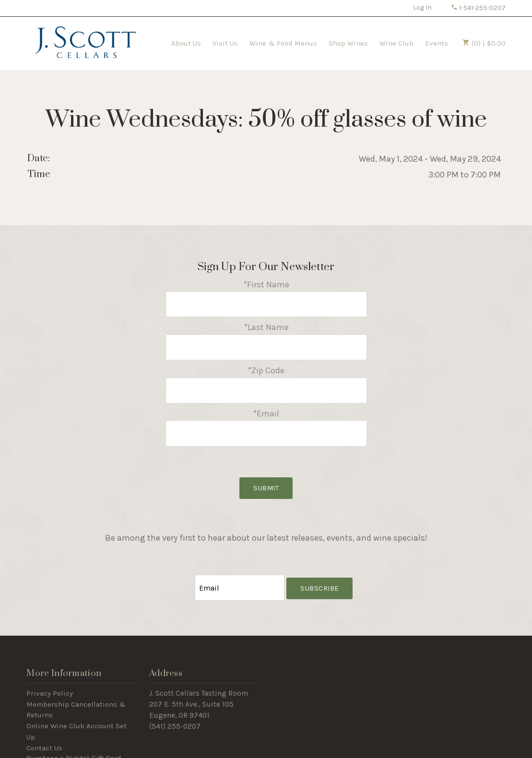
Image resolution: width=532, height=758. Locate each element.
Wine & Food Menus (283, 43)
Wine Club (396, 43)
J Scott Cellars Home (85, 42)
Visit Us (225, 43)
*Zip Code (266, 363)
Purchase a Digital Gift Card (74, 741)
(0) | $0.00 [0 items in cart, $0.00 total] (484, 43)
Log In (422, 7)
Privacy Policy (50, 675)
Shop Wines (348, 43)
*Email (266, 403)
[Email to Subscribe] (239, 572)
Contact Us (44, 730)
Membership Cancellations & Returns (76, 692)
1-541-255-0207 (478, 8)
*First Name (266, 284)
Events (437, 43)
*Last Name (266, 324)
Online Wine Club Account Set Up (77, 714)
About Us (186, 43)
